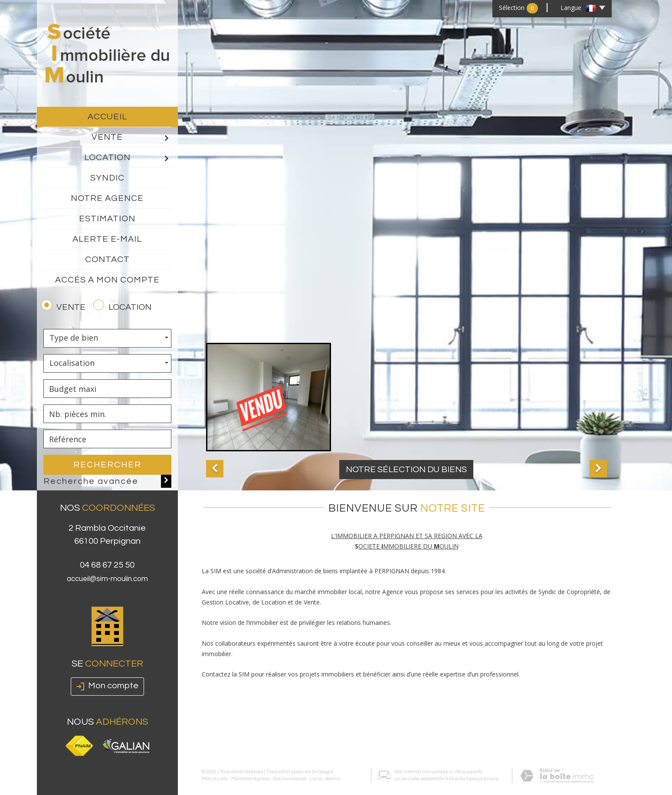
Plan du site (215, 764)
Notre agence (107, 198)
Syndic (107, 178)
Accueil (107, 117)
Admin (333, 764)
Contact (107, 260)
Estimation (107, 219)
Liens (316, 764)
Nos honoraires (290, 764)
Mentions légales (250, 764)
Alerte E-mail (107, 239)
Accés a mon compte (107, 280)
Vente (131, 138)
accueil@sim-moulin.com (107, 592)
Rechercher (107, 465)
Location (128, 158)
